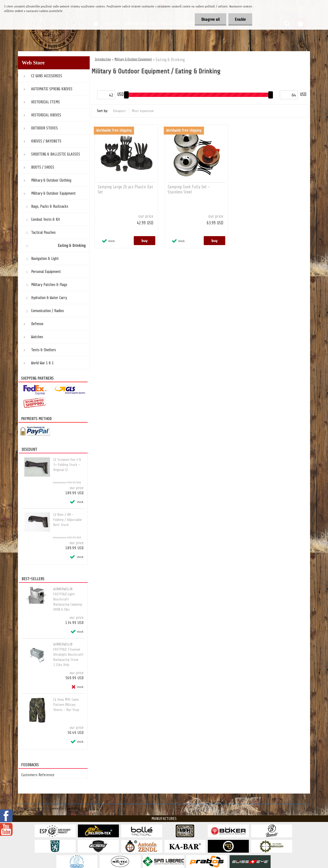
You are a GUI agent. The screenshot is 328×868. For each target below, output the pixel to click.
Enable (240, 19)
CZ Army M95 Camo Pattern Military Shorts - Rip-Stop (66, 705)
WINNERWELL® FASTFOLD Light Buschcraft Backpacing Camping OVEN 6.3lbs (68, 599)
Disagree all (211, 19)
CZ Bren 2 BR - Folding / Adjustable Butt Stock (68, 520)
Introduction (103, 59)
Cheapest (119, 111)
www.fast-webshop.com (69, 808)
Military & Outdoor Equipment (133, 59)
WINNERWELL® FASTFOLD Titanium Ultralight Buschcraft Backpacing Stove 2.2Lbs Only (68, 655)
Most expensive (143, 111)
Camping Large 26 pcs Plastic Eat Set (125, 189)
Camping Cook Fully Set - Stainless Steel (189, 189)
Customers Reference (38, 775)
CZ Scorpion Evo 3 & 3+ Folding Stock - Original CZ (67, 465)
